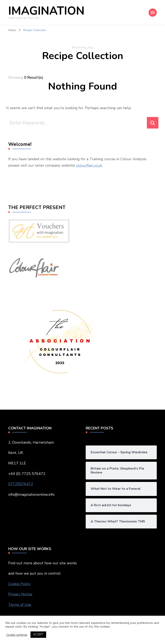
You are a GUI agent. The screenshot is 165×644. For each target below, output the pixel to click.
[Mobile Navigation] (153, 13)
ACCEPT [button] (38, 635)
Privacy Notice (20, 594)
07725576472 (21, 484)
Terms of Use (20, 605)
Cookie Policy (19, 584)
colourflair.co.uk (89, 165)
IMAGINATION (46, 11)
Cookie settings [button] (17, 635)
